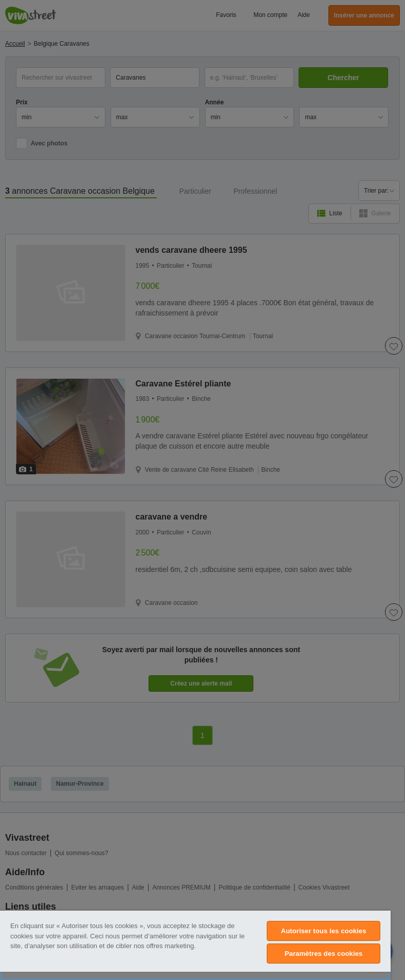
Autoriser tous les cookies (324, 931)
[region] (195, 945)
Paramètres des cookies (324, 954)
